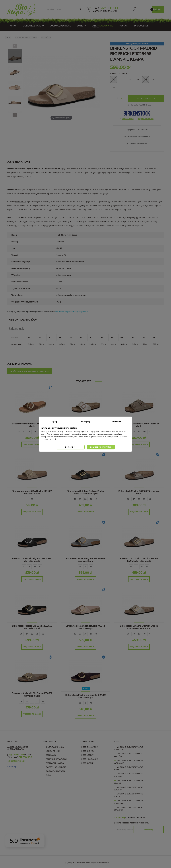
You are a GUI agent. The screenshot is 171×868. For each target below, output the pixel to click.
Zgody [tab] (54, 421)
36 (19, 432)
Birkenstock (21, 201)
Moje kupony (88, 763)
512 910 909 (105, 8)
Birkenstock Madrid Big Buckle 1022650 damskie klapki (32, 627)
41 (150, 432)
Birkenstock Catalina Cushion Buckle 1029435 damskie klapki (85, 492)
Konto (130, 9)
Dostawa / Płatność (55, 771)
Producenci (141, 26)
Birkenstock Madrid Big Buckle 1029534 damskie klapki (85, 560)
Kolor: (14, 235)
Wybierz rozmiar (118, 74)
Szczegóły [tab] (86, 421)
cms (116, 742)
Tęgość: (15, 255)
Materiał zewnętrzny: (21, 262)
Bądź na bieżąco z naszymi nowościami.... (131, 823)
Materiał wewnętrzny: (21, 268)
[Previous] (15, 46)
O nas (13, 26)
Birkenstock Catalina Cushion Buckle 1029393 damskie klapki (139, 627)
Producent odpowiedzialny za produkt (72, 312)
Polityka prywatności (56, 759)
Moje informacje (89, 759)
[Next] (15, 115)
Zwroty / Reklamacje (56, 767)
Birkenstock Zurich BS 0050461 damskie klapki (139, 425)
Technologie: (17, 295)
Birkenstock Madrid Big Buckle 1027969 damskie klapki (85, 696)
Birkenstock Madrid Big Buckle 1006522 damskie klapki (32, 560)
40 (144, 432)
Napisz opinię (128, 119)
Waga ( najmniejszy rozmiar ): (24, 302)
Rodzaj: (15, 242)
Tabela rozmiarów (33, 26)
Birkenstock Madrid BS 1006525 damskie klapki (32, 425)
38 (29, 432)
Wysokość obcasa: (20, 282)
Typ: (13, 248)
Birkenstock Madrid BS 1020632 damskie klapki (139, 492)
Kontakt (124, 26)
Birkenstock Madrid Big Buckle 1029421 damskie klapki (85, 627)
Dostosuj (70, 447)
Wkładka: (16, 275)
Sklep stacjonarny (55, 747)
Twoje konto (86, 742)
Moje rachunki (88, 751)
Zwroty (81, 26)
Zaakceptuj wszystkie (101, 447)
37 (24, 432)
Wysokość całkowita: (21, 288)
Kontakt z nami (53, 751)
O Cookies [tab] (117, 421)
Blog (48, 775)
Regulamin (51, 755)
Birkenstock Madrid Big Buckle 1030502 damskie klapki (32, 695)
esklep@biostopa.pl (16, 761)
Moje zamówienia (90, 747)
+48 (24, 757)
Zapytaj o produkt (146, 119)
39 (35, 432)
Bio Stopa (12, 767)
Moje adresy (87, 755)
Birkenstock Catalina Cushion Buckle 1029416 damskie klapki (139, 560)
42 (91, 703)
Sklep (102, 26)
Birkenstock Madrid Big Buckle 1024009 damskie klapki (32, 492)
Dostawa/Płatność (60, 26)
